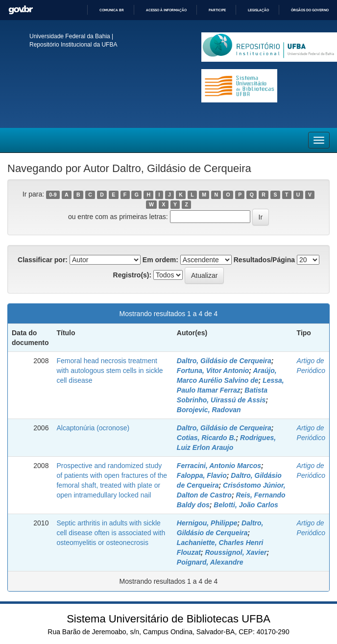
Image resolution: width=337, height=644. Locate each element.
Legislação (258, 10)
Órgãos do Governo (310, 10)
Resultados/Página (264, 260)
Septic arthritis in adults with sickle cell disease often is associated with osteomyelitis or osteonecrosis (111, 533)
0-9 (53, 195)
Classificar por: (43, 260)
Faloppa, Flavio (202, 475)
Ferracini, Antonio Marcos (219, 466)
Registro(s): (132, 275)
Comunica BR (112, 10)
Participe (217, 10)
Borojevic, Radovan (209, 410)
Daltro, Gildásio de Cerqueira (224, 361)
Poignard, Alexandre (210, 562)
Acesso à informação (166, 10)
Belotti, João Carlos (246, 505)
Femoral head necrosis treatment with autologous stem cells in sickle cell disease (109, 371)
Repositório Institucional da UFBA (73, 45)
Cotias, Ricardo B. (206, 438)
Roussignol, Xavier (236, 552)
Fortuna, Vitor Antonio (213, 371)
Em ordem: (160, 260)
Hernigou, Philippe (207, 523)
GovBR (21, 10)
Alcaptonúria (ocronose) (93, 428)
